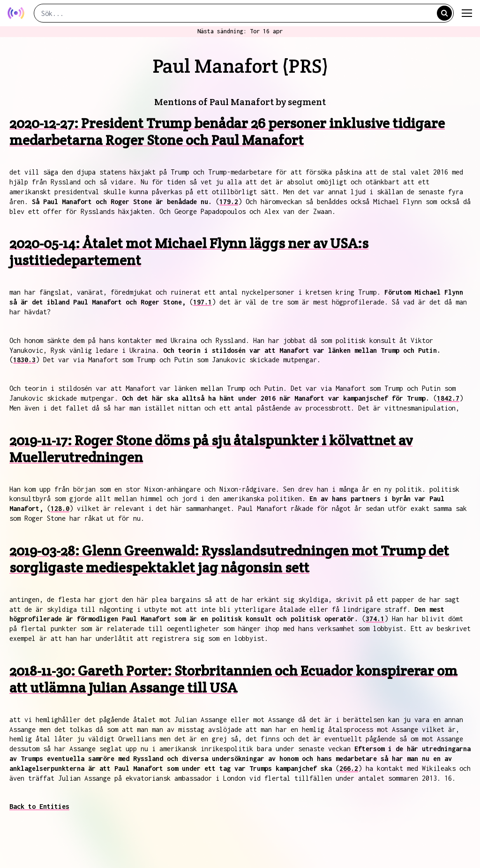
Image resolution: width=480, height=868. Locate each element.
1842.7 (448, 398)
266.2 (349, 768)
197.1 (202, 302)
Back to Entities (39, 806)
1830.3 (24, 360)
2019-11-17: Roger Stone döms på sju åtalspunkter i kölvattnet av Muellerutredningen (211, 449)
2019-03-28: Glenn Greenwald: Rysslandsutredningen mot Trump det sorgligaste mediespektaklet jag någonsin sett (229, 559)
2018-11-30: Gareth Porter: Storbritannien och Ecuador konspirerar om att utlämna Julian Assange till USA (233, 679)
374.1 (375, 619)
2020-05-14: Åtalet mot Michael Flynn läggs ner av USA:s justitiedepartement (189, 252)
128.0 (60, 508)
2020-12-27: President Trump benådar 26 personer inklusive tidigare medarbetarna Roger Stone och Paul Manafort (227, 132)
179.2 (229, 202)
